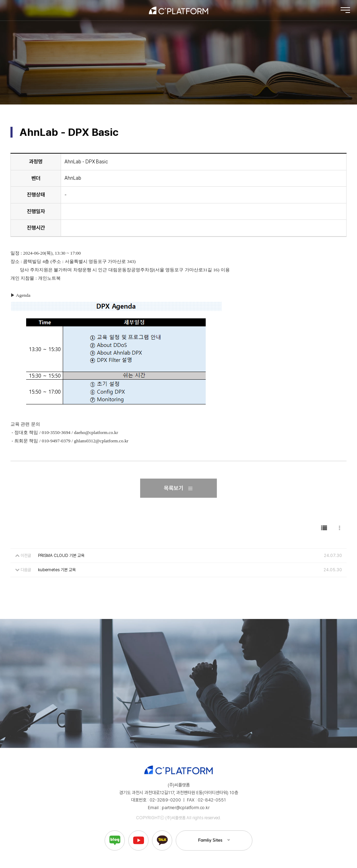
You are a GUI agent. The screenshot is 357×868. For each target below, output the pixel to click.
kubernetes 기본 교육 (57, 570)
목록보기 (178, 488)
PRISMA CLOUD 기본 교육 (61, 556)
